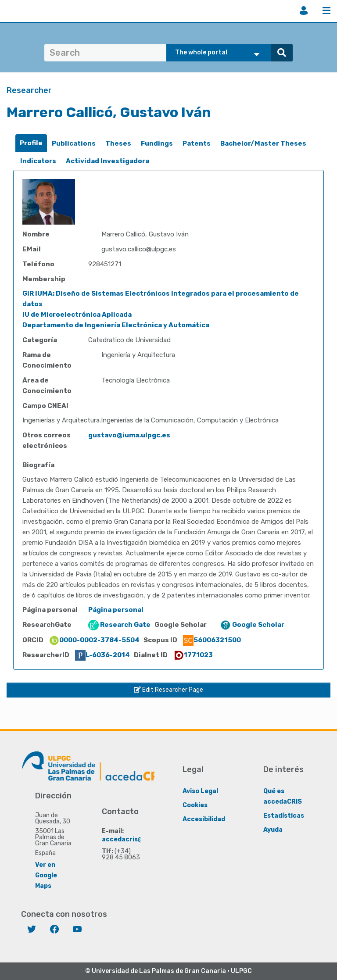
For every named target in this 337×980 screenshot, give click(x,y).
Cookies (195, 805)
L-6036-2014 (102, 655)
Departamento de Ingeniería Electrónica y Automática (116, 325)
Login (304, 11)
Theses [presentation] (118, 143)
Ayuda (273, 830)
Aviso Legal (200, 791)
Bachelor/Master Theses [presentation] (263, 143)
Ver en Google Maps (46, 875)
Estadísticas (284, 816)
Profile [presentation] (31, 143)
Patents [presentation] (197, 143)
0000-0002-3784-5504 (94, 640)
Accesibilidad (204, 819)
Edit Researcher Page (168, 690)
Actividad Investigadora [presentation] (108, 161)
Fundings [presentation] (157, 143)
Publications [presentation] (74, 143)
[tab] (31, 143)
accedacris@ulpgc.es (136, 839)
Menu (326, 11)
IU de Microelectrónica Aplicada (77, 315)
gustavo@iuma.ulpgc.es (129, 435)
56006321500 (212, 640)
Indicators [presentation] (38, 161)
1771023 (193, 655)
